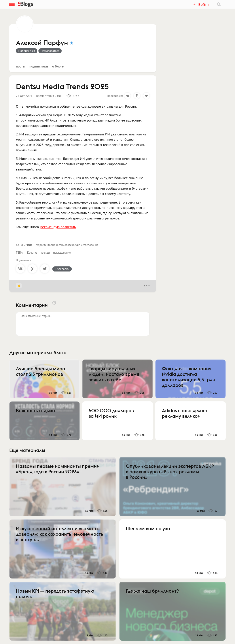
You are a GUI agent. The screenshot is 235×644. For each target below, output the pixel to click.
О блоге (58, 66)
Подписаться (27, 51)
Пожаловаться (50, 51)
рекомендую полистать (58, 227)
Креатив (32, 253)
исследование (62, 253)
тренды (45, 253)
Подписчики (39, 66)
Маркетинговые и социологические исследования (67, 245)
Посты (21, 66)
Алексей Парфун (42, 43)
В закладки (62, 269)
